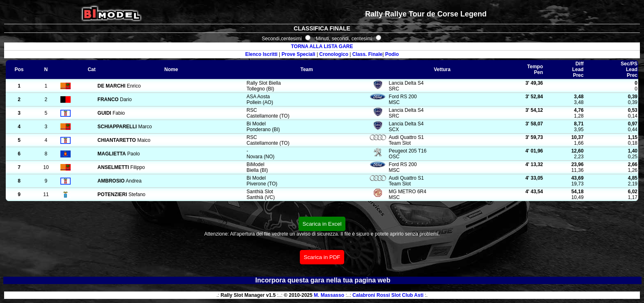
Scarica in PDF (322, 257)
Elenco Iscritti (261, 54)
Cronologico (334, 54)
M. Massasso (329, 295)
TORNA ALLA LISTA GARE (322, 46)
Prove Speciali (299, 54)
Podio (392, 54)
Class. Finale (367, 54)
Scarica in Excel (322, 224)
